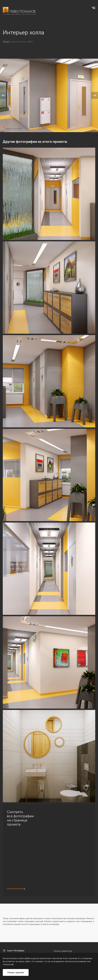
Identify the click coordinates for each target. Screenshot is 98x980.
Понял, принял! (16, 972)
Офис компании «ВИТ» (22, 42)
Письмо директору (63, 951)
